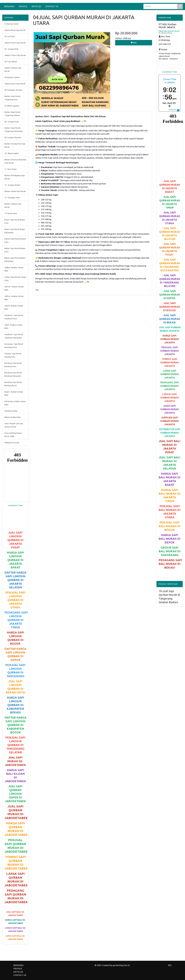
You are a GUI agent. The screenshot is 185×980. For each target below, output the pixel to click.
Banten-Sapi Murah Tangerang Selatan (12, 114)
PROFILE (23, 6)
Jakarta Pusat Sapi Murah (15, 43)
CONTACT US (52, 6)
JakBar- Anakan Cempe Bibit (14, 269)
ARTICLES (36, 6)
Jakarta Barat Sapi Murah (15, 30)
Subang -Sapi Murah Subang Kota (13, 355)
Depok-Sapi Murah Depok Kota (15, 240)
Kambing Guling (11, 411)
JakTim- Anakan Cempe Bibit (14, 288)
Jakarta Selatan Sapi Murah (13, 69)
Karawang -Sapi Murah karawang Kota (14, 346)
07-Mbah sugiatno (12, 106)
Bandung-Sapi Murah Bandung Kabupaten (13, 374)
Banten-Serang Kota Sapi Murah (15, 145)
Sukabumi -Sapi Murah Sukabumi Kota (14, 317)
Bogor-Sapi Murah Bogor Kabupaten (15, 231)
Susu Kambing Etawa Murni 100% (13, 435)
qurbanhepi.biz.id (121, 965)
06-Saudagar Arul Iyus (13, 90)
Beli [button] (134, 43)
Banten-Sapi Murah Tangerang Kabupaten (14, 130)
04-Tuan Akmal (11, 62)
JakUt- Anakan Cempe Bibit (13, 326)
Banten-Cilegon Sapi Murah (13, 205)
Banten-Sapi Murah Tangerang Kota (12, 98)
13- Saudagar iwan (12, 198)
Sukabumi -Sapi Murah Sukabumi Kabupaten (14, 336)
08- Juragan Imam (12, 122)
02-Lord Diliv (10, 36)
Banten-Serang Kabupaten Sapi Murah (15, 161)
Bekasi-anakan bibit (12, 417)
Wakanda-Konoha (12, 443)
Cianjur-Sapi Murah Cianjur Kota (15, 279)
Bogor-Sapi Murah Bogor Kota (15, 221)
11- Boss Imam (10, 169)
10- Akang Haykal (11, 153)
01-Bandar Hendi (11, 24)
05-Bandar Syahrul (12, 77)
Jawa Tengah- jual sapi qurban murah (14, 425)
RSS (170, 965)
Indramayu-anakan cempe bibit (15, 403)
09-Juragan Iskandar (13, 137)
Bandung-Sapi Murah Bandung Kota (13, 365)
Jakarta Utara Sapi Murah (15, 84)
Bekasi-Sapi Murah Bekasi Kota (15, 250)
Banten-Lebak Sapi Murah (15, 191)
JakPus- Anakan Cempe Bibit (14, 298)
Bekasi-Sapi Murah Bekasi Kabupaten (15, 260)
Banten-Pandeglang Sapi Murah (15, 177)
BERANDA (9, 6)
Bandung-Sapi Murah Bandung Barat (13, 384)
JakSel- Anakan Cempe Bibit (14, 307)
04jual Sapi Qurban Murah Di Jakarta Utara (169, 32)
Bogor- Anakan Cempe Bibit (14, 393)
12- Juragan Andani (12, 185)
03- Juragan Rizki (11, 49)
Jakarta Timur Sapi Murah (15, 55)
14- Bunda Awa (11, 213)
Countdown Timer (15, 505)
